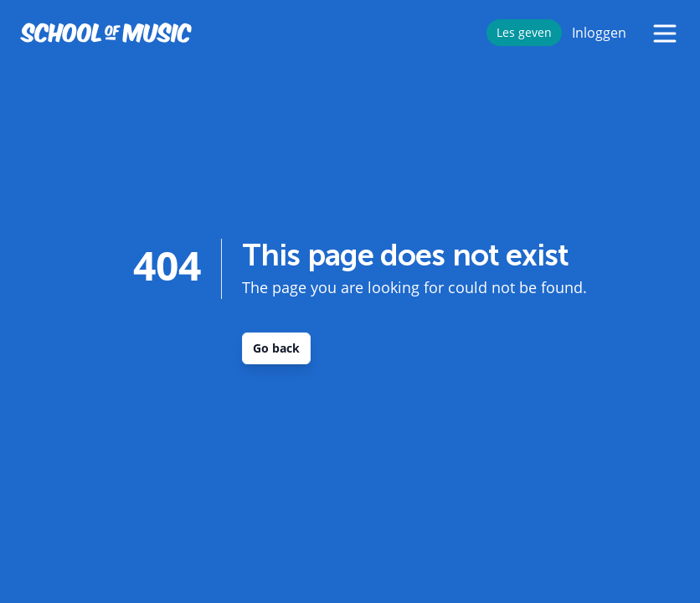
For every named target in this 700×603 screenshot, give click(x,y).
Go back (276, 348)
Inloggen (599, 33)
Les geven (524, 32)
